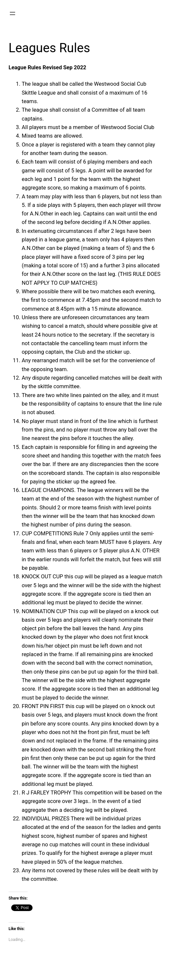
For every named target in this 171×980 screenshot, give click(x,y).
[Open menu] (12, 13)
